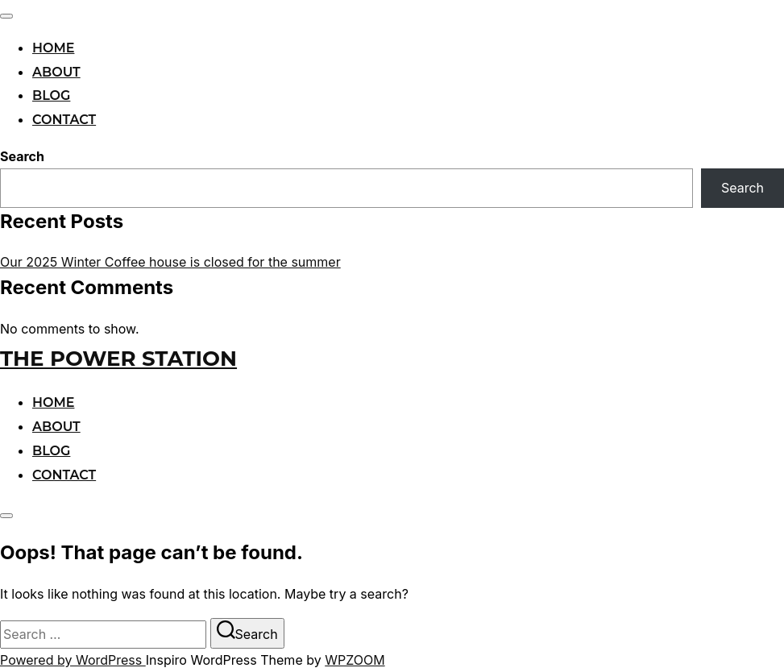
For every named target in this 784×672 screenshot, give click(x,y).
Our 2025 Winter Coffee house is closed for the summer (170, 262)
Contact (64, 120)
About (56, 72)
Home (53, 48)
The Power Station (118, 359)
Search (22, 156)
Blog (51, 95)
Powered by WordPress (73, 660)
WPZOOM (355, 660)
